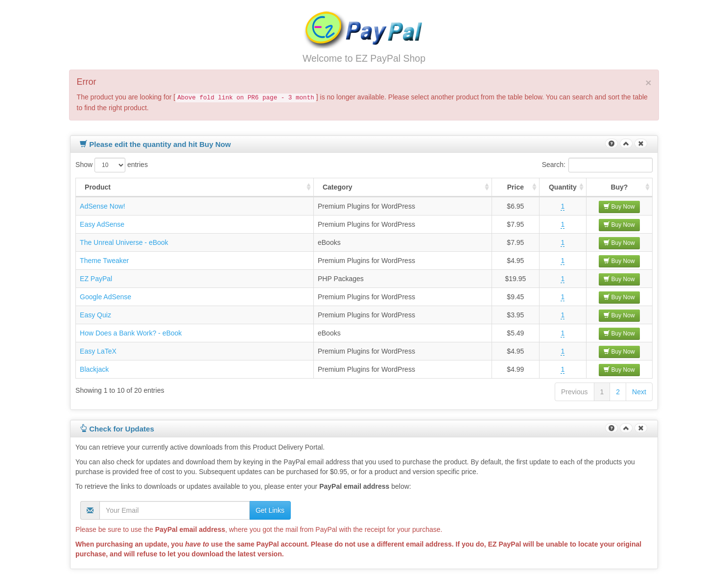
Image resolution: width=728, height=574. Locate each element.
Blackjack (94, 369)
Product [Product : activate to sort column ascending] (98, 187)
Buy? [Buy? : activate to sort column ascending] (619, 187)
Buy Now (619, 207)
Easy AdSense (102, 224)
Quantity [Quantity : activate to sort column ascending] (563, 187)
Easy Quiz (95, 315)
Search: (597, 165)
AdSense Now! (103, 206)
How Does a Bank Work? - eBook (131, 333)
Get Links (270, 510)
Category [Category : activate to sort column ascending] (338, 187)
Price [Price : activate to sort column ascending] (516, 187)
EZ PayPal (96, 279)
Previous (574, 392)
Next (639, 392)
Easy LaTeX (98, 351)
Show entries (112, 165)
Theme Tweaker (104, 261)
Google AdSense (106, 297)
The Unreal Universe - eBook (124, 242)
